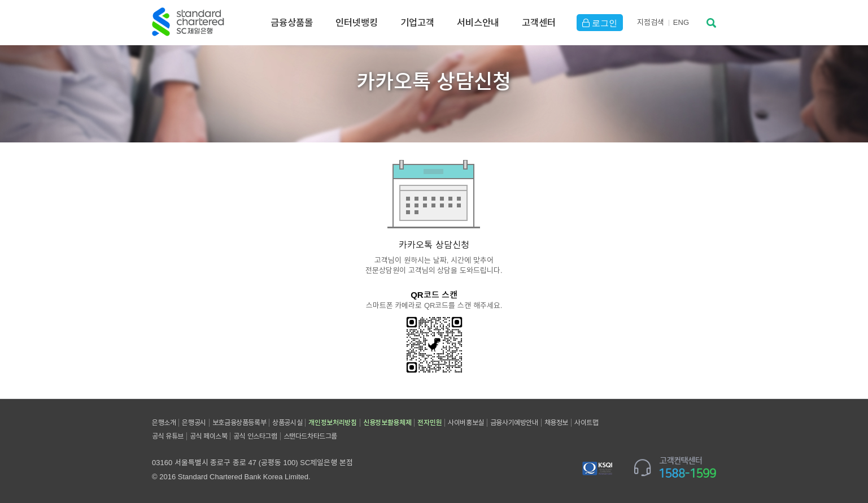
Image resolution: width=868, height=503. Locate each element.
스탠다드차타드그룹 (310, 436)
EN (681, 22)
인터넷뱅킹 (357, 23)
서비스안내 (478, 23)
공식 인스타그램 (255, 436)
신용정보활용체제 (387, 423)
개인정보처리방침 (333, 423)
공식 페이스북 (209, 436)
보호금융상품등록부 (239, 423)
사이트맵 (586, 423)
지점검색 (651, 22)
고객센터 (539, 23)
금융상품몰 (292, 23)
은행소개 (164, 423)
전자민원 (429, 423)
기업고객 (417, 23)
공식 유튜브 (168, 436)
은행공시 (194, 423)
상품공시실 (287, 423)
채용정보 (556, 423)
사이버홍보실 (466, 423)
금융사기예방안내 (514, 423)
